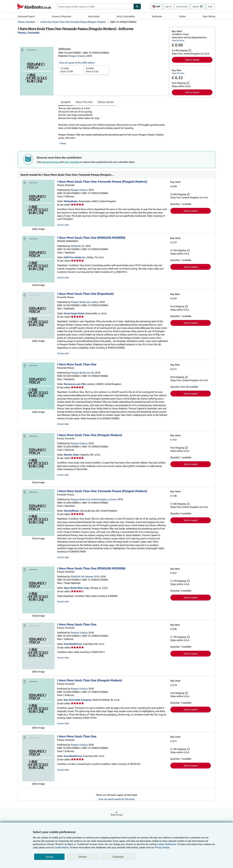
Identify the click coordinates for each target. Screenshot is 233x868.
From (71, 70)
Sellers (182, 16)
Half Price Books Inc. (75, 257)
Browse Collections (62, 16)
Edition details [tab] (106, 102)
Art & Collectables (126, 16)
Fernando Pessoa (51, 162)
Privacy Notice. (163, 847)
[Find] (137, 6)
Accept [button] (49, 857)
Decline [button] (83, 857)
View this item (178, 40)
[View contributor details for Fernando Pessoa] (29, 33)
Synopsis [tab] (66, 102)
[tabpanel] (112, 126)
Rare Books (94, 16)
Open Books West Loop (76, 588)
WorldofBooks (71, 511)
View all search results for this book (116, 799)
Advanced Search (26, 16)
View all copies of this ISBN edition (77, 63)
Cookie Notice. (62, 847)
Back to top (117, 815)
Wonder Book (71, 455)
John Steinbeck (72, 162)
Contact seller (63, 225)
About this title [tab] (84, 102)
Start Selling (209, 16)
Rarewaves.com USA (75, 384)
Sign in (168, 6)
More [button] (63, 143)
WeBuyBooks (71, 201)
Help (210, 6)
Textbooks (157, 16)
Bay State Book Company (78, 700)
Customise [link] (118, 857)
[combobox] (95, 6)
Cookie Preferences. (167, 844)
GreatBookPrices (73, 644)
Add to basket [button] (192, 60)
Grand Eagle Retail (74, 313)
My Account (182, 6)
